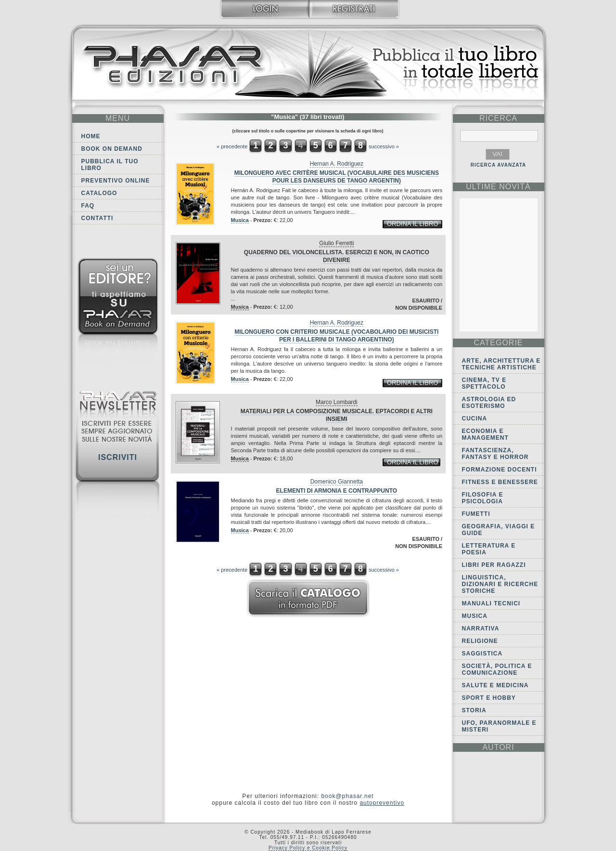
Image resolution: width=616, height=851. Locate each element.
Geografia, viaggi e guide (499, 530)
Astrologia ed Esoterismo (489, 403)
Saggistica (482, 654)
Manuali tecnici (491, 603)
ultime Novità (498, 187)
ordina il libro (412, 224)
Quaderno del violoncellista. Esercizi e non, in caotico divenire (337, 256)
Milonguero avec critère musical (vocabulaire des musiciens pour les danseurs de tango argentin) (337, 177)
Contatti (97, 218)
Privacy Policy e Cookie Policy (308, 848)
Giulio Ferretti (336, 243)
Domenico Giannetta (337, 482)
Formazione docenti (500, 470)
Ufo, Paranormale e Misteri (499, 726)
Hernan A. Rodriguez (337, 164)
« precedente (232, 146)
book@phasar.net (347, 796)
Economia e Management (485, 434)
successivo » (384, 146)
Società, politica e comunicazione (497, 669)
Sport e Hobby (489, 698)
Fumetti (476, 514)
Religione (480, 641)
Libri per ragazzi (494, 565)
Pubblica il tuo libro (110, 165)
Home (91, 136)
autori (498, 747)
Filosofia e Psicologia (483, 498)
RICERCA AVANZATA (499, 165)
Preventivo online (116, 181)
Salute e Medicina (495, 685)
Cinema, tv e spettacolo (484, 383)
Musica (240, 220)
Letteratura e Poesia (489, 549)
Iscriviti (118, 457)
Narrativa (481, 628)
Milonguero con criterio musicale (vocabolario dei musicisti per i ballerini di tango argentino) (336, 336)
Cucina (475, 419)
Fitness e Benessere (500, 482)
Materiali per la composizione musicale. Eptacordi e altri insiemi (337, 415)
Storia (474, 710)
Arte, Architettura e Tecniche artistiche (501, 364)
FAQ (88, 206)
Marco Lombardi (337, 402)
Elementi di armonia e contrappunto (337, 491)
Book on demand (112, 149)
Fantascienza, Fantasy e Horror (495, 454)
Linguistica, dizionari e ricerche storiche (500, 584)
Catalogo (99, 193)
